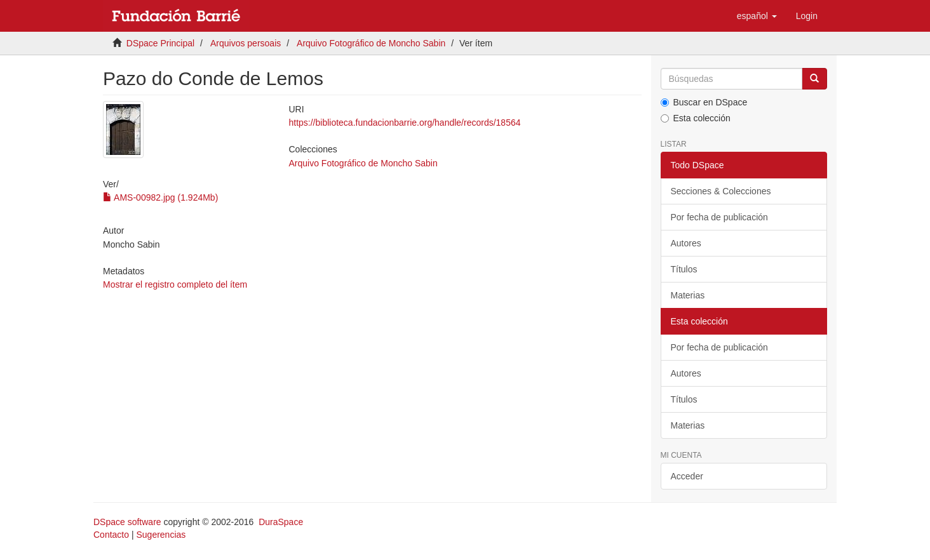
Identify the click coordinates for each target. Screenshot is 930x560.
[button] (757, 16)
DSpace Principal (160, 43)
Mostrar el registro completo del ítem (175, 284)
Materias (688, 295)
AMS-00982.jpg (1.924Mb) (160, 197)
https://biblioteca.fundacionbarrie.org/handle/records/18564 (404, 123)
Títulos (684, 269)
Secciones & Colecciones (721, 191)
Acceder (687, 476)
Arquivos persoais (246, 43)
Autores (686, 243)
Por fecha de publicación (719, 217)
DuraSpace (281, 522)
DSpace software (127, 522)
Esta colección (696, 118)
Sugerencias (161, 535)
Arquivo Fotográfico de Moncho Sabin (371, 43)
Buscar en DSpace (704, 102)
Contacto (111, 535)
